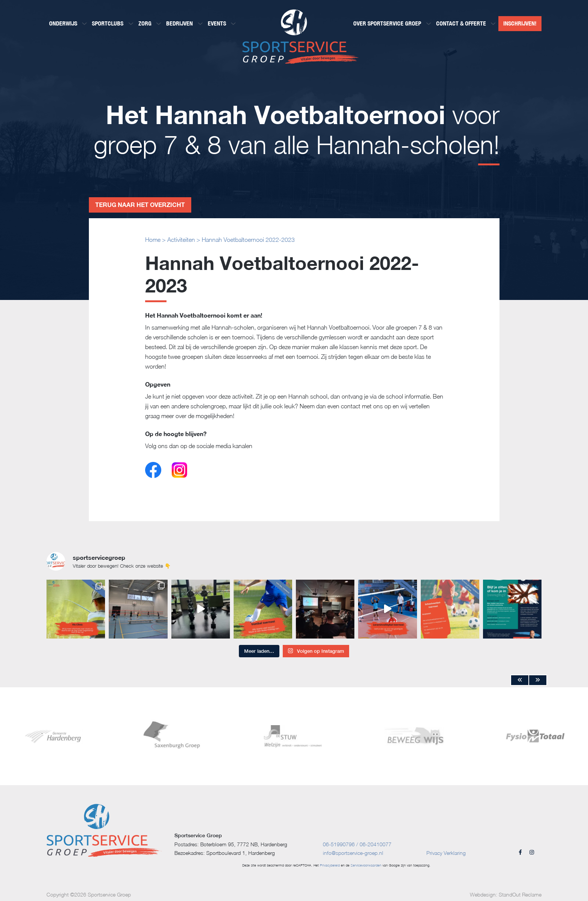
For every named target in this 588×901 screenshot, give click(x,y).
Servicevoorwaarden (366, 865)
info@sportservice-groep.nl (353, 853)
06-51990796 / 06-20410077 (357, 844)
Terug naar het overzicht (140, 205)
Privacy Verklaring (446, 853)
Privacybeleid (330, 865)
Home (153, 240)
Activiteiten (181, 240)
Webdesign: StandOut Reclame (506, 894)
